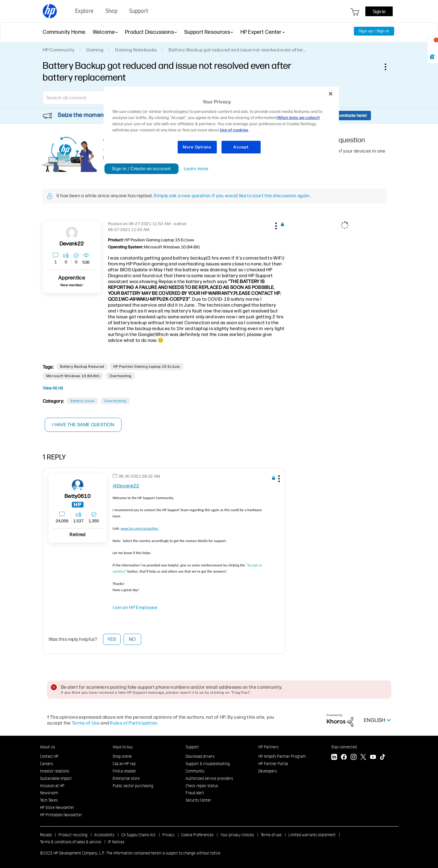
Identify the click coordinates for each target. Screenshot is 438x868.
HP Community (59, 50)
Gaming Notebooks (136, 50)
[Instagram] (354, 758)
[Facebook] (344, 758)
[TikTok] (383, 758)
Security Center (198, 800)
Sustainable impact (56, 778)
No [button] (132, 639)
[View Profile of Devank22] (72, 244)
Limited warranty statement (312, 835)
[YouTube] (373, 758)
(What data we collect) (298, 118)
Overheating (115, 401)
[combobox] (85, 98)
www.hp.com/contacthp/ (140, 529)
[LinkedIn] (334, 758)
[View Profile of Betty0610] (78, 496)
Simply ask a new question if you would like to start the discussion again (232, 196)
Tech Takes (49, 800)
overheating (120, 376)
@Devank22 (126, 486)
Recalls (46, 835)
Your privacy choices (237, 835)
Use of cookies (234, 130)
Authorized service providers (209, 778)
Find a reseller (124, 771)
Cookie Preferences (197, 835)
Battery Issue (82, 401)
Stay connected (344, 747)
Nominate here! (351, 116)
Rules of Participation (133, 723)
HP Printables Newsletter (61, 815)
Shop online (122, 756)
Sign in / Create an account (141, 169)
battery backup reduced (82, 367)
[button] (276, 225)
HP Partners (268, 747)
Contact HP (49, 756)
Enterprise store (126, 778)
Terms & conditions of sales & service (71, 842)
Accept (241, 147)
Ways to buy (123, 747)
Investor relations (55, 771)
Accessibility (104, 835)
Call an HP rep (124, 764)
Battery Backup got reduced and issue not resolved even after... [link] (237, 50)
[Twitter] (363, 758)
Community (195, 771)
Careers (46, 764)
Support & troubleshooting (208, 764)
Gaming (95, 50)
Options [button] (389, 67)
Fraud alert (195, 793)
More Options (197, 147)
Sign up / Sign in (374, 31)
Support (192, 747)
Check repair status (202, 786)
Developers (268, 771)
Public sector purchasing (133, 786)
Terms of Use (86, 723)
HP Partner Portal (273, 764)
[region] (221, 124)
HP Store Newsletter (57, 807)
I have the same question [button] (84, 425)
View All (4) (53, 388)
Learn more (196, 169)
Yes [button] (112, 639)
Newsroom (49, 793)
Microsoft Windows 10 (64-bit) (73, 376)
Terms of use (271, 835)
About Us (48, 747)
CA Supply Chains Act (138, 835)
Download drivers (200, 756)
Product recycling (73, 835)
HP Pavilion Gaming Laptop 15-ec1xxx (147, 367)
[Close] (331, 94)
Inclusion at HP (52, 786)
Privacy (168, 835)
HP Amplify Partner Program (282, 756)
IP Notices (116, 842)
